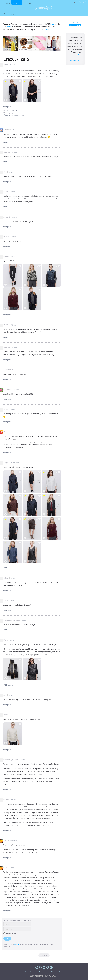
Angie (6, 463)
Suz (5, 172)
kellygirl (7, 152)
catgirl (6, 578)
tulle (5, 868)
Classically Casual (11, 760)
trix (5, 841)
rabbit (6, 715)
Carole (6, 325)
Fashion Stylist (15, 463)
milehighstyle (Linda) (12, 620)
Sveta (6, 192)
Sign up (17, 944)
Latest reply (9, 115)
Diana (6, 640)
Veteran (13, 65)
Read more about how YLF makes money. (75, 58)
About (35, 972)
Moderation (60, 972)
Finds (47, 30)
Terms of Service (44, 972)
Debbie (6, 237)
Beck (5, 432)
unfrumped (8, 390)
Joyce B (7, 217)
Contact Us (29, 972)
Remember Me (10, 933)
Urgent (13, 14)
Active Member (14, 432)
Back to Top (44, 955)
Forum (9, 27)
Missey (6, 256)
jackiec (6, 409)
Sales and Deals (75, 25)
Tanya (6, 64)
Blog (52, 24)
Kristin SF (7, 130)
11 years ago (9, 107)
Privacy (53, 972)
